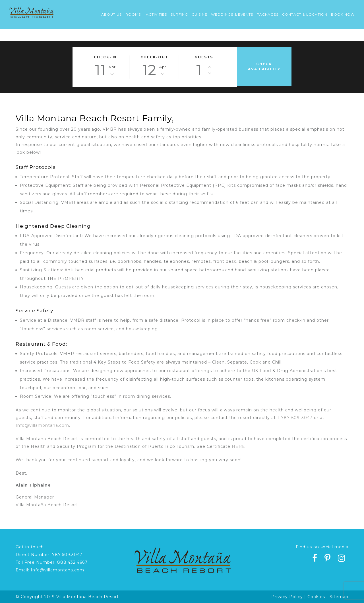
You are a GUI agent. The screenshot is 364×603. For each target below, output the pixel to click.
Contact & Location (305, 14)
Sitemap (339, 597)
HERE (238, 446)
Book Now (343, 14)
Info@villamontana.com (42, 425)
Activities (156, 14)
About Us (111, 14)
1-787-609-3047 (295, 418)
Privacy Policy (287, 597)
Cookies (316, 597)
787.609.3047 (67, 555)
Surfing (179, 14)
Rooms (133, 14)
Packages (268, 14)
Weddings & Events (232, 14)
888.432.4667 (72, 562)
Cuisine (199, 14)
